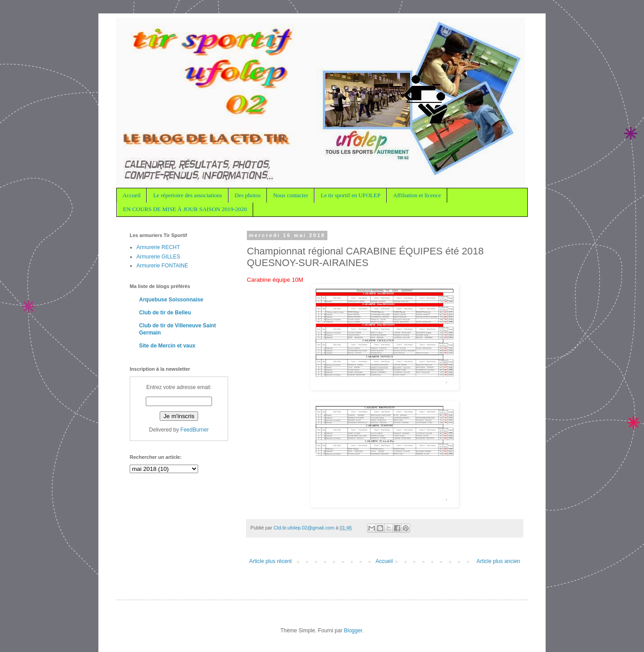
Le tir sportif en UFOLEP (351, 195)
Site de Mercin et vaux (167, 346)
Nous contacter (291, 195)
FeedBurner (194, 430)
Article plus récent (270, 561)
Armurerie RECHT (158, 247)
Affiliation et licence (417, 195)
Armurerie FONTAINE (162, 266)
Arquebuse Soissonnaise (171, 300)
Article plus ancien (498, 561)
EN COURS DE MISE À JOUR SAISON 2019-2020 (185, 209)
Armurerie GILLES (158, 257)
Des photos (248, 195)
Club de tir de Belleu (165, 313)
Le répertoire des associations (187, 195)
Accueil (131, 195)
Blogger (353, 631)
